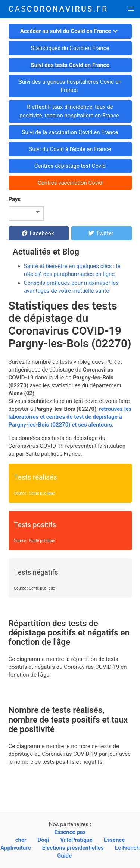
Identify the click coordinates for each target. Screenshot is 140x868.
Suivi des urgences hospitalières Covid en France (70, 86)
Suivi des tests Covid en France (70, 65)
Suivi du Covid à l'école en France (70, 149)
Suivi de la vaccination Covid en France (70, 132)
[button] (131, 9)
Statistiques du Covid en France (70, 48)
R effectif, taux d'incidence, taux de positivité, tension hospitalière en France (70, 111)
